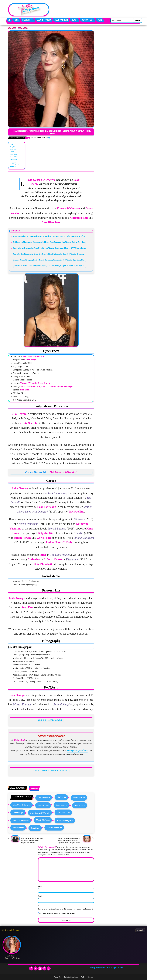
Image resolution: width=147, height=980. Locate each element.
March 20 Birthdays (21, 820)
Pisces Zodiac (18, 828)
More (100, 20)
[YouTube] (40, 968)
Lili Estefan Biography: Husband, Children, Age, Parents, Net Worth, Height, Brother (49, 242)
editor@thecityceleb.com (77, 750)
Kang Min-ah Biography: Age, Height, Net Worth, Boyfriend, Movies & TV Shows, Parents (50, 248)
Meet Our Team (61, 20)
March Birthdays (43, 820)
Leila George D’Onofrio (40, 813)
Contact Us (88, 20)
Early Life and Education (14, 148)
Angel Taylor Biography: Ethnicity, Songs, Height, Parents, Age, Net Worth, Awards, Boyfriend (50, 254)
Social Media (13, 154)
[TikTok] (49, 968)
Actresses (25, 28)
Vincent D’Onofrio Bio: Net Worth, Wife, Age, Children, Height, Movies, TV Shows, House (50, 266)
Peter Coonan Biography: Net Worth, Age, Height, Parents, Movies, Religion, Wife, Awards (32, 841)
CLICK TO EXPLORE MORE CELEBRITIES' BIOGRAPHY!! (51, 770)
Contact (90, 977)
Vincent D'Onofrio (54, 828)
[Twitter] (36, 968)
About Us (57, 977)
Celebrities (20, 28)
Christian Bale (79, 798)
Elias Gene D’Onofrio (21, 805)
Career (12, 152)
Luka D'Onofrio (63, 812)
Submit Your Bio (44, 20)
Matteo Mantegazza (65, 820)
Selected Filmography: (16, 163)
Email (40, 896)
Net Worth (13, 166)
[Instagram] (44, 968)
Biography (28, 20)
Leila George (18, 812)
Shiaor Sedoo (43, 138)
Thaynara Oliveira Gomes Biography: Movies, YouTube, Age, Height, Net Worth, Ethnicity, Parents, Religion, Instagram (50, 236)
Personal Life (14, 157)
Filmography (14, 160)
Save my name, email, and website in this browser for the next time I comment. (66, 909)
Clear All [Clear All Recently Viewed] (140, 930)
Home (16, 20)
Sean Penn (35, 828)
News (75, 20)
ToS (83, 977)
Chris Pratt (61, 797)
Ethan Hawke (43, 805)
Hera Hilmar (80, 805)
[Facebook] (31, 968)
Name (40, 886)
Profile (12, 144)
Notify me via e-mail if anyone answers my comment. (57, 913)
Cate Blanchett (44, 798)
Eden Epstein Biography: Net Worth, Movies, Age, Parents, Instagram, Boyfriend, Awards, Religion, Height (69, 841)
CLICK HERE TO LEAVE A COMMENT (50, 720)
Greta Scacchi (62, 805)
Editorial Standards (71, 977)
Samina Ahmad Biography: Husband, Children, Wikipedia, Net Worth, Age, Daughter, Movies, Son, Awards (50, 260)
